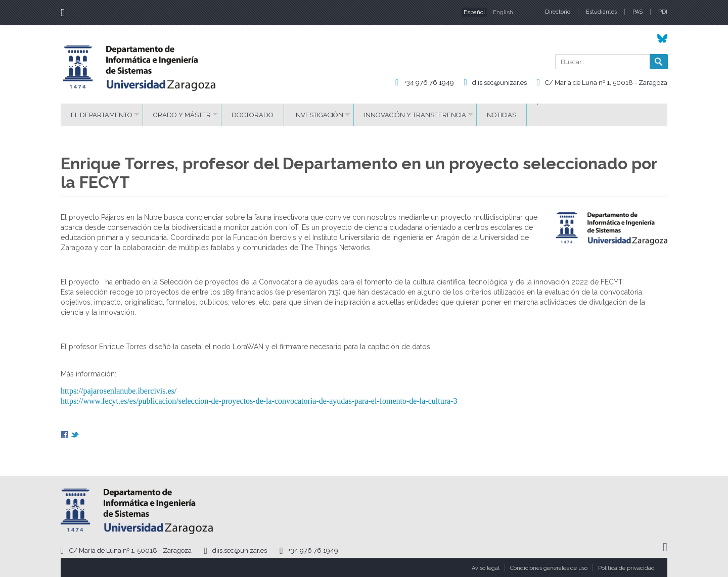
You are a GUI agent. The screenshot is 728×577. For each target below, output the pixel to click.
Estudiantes (601, 12)
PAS (638, 12)
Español (474, 12)
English (503, 12)
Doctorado (253, 115)
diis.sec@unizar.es (499, 83)
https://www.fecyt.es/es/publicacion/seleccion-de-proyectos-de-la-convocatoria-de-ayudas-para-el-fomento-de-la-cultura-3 (259, 401)
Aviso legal (486, 568)
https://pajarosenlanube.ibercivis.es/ (119, 391)
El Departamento (102, 115)
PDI (663, 12)
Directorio (558, 12)
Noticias (502, 115)
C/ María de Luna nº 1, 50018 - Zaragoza (606, 83)
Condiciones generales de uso (549, 568)
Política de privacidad (626, 568)
